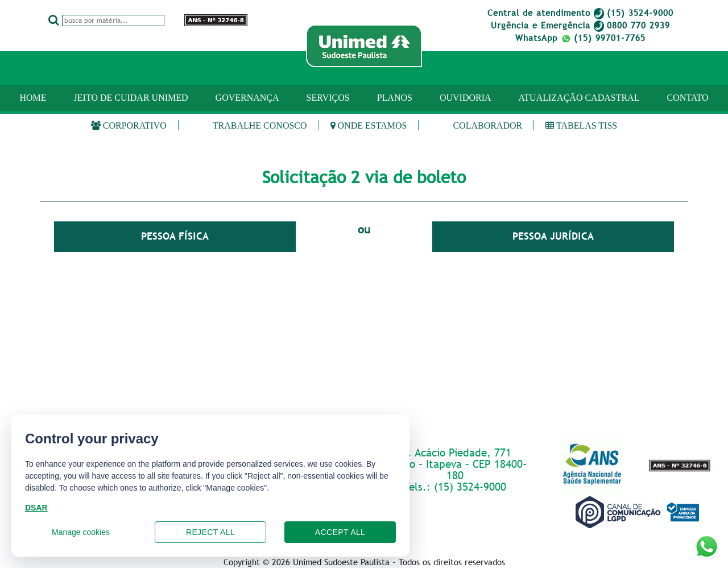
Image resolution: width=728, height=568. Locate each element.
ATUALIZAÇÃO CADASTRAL (579, 98)
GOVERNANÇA (247, 98)
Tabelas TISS (581, 125)
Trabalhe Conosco (260, 125)
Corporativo (129, 125)
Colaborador (487, 125)
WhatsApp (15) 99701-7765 (580, 38)
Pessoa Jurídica (553, 236)
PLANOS (395, 98)
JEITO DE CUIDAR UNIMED (131, 98)
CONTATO (687, 98)
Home (33, 98)
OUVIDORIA (466, 98)
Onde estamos (369, 125)
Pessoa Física (175, 236)
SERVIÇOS (328, 98)
